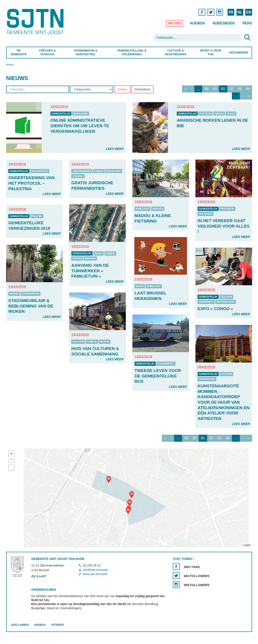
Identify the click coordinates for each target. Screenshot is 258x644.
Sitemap (58, 625)
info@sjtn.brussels (95, 570)
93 (240, 89)
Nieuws (175, 23)
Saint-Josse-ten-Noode (36, 21)
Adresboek (224, 23)
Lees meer (115, 149)
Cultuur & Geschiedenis (175, 52)
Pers (247, 23)
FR (231, 12)
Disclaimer (20, 625)
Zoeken (122, 89)
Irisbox (40, 625)
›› (249, 96)
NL (240, 12)
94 (248, 89)
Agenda (197, 23)
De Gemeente (19, 52)
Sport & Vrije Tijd (210, 52)
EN (249, 12)
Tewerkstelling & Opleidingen (132, 52)
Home (10, 65)
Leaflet (247, 545)
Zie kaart (39, 576)
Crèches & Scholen (47, 52)
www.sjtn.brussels (95, 574)
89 (206, 89)
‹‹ (185, 89)
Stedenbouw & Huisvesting (86, 52)
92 (231, 89)
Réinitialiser (143, 89)
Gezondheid (239, 52)
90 (215, 89)
